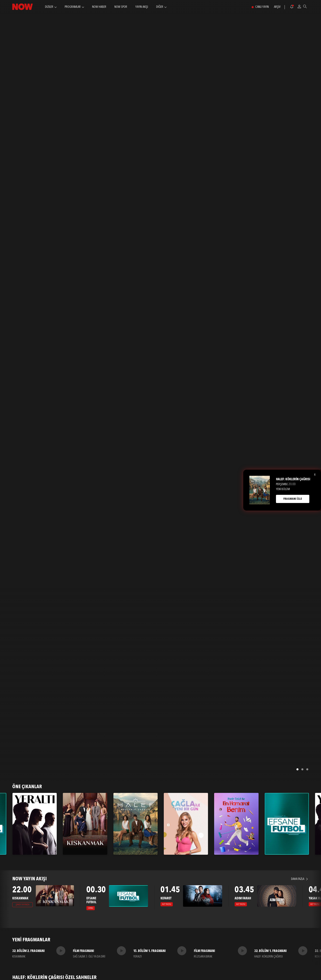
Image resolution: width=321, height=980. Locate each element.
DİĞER (160, 7)
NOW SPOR (121, 7)
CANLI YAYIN (262, 7)
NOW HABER (99, 7)
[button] (297, 769)
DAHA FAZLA (298, 879)
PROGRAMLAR (73, 7)
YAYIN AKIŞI (142, 7)
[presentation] (5, 900)
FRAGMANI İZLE (293, 499)
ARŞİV (277, 7)
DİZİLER (49, 7)
